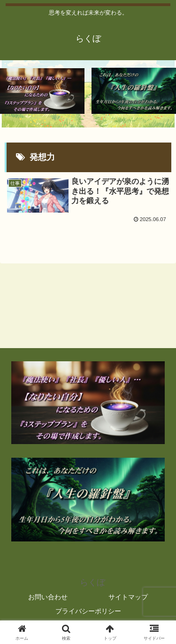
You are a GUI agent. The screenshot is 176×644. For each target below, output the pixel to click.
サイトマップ (128, 597)
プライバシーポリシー (88, 611)
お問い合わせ (48, 597)
